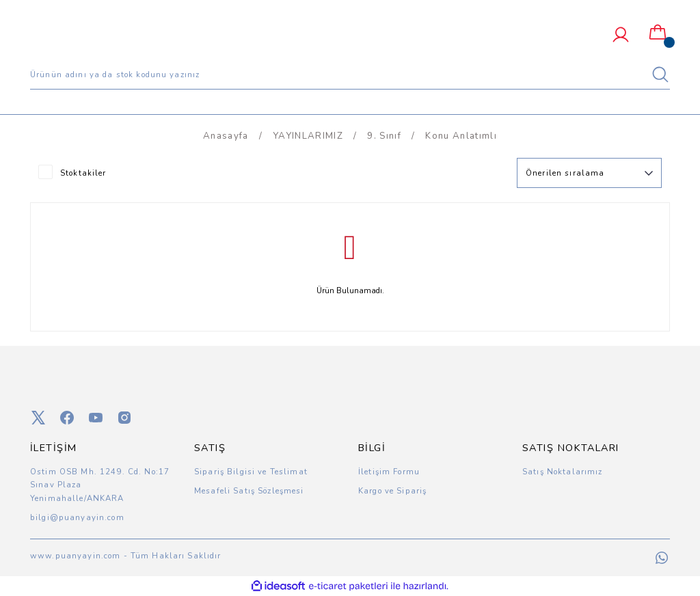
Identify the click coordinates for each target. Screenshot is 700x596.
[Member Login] (621, 35)
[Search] (350, 74)
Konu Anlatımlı (461, 136)
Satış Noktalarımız (563, 472)
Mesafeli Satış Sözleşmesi (249, 491)
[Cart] (658, 33)
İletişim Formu (389, 472)
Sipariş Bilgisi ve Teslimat (251, 472)
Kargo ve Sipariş (392, 491)
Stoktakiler (83, 173)
